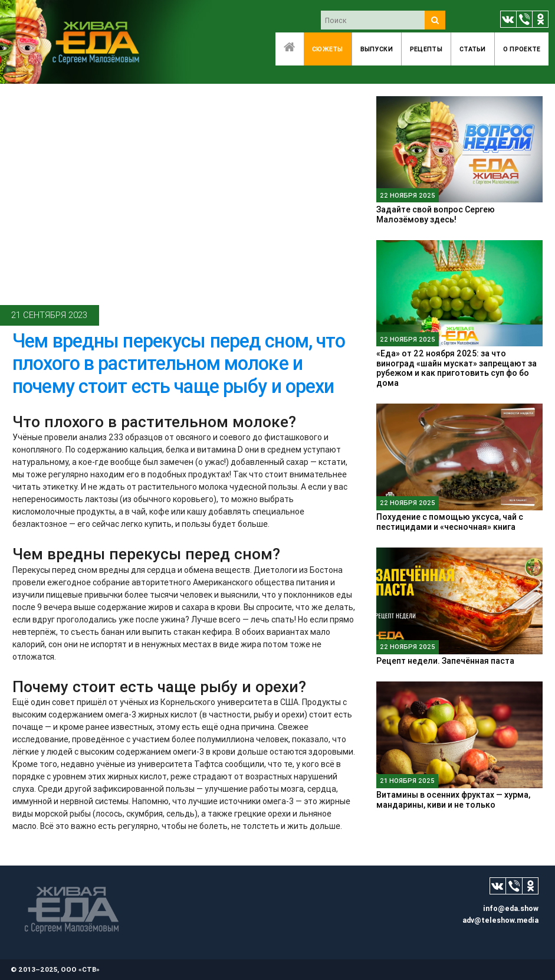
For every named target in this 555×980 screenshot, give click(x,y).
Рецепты (426, 49)
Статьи (473, 49)
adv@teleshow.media (500, 920)
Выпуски (377, 49)
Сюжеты (328, 49)
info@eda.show (511, 908)
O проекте (522, 49)
